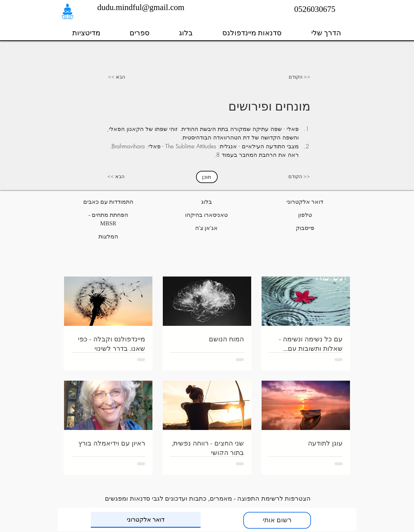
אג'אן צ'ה (206, 228)
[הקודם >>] (300, 77)
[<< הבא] (114, 77)
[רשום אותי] (277, 520)
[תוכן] (207, 177)
